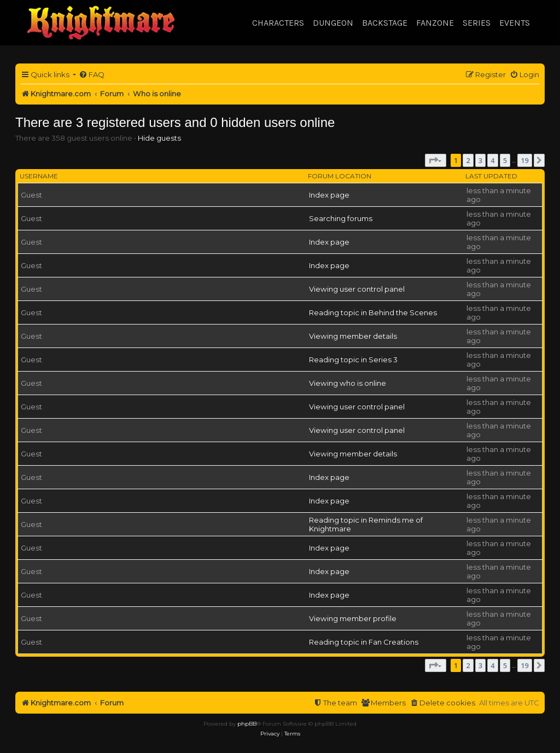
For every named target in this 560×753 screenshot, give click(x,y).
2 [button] (468, 160)
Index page (329, 195)
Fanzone (435, 23)
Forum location (340, 176)
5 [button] (505, 160)
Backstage (385, 23)
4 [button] (492, 160)
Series (477, 23)
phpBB (247, 724)
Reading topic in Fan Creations (364, 642)
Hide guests (159, 138)
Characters (278, 23)
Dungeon (333, 23)
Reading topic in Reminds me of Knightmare (366, 524)
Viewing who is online (348, 383)
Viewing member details (353, 336)
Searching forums (341, 218)
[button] (436, 160)
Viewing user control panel (357, 289)
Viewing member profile (353, 618)
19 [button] (525, 160)
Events (515, 23)
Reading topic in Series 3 (353, 360)
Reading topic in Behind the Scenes (373, 312)
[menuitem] (92, 75)
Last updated (491, 176)
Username (39, 176)
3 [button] (480, 160)
